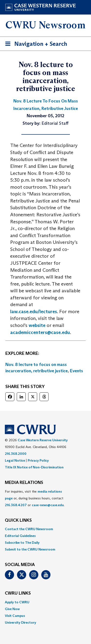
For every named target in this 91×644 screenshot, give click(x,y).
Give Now (12, 609)
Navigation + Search (35, 45)
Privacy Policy (38, 460)
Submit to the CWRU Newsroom (30, 549)
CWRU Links (18, 593)
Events (76, 371)
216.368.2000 (16, 454)
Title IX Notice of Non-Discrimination (34, 467)
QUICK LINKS (18, 520)
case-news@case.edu (48, 505)
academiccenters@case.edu (40, 332)
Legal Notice (15, 460)
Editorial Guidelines (20, 536)
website (37, 325)
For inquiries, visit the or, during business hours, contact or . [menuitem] (35, 498)
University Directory (21, 622)
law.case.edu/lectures (34, 311)
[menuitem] (45, 529)
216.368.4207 (16, 505)
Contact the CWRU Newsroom (29, 529)
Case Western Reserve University (43, 440)
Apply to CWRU (17, 602)
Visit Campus (15, 616)
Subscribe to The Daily (22, 543)
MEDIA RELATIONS (24, 483)
